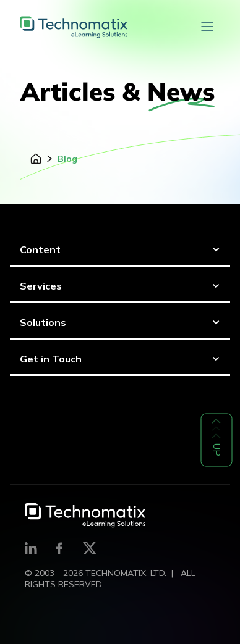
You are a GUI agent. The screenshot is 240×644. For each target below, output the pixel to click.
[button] (207, 27)
